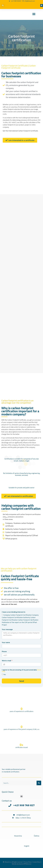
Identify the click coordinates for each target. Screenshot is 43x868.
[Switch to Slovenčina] (13, 836)
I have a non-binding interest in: (14, 612)
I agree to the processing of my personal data (21, 671)
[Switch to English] (19, 7)
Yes (5, 674)
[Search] (39, 783)
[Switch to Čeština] (31, 836)
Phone (4, 652)
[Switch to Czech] (26, 4)
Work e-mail (7, 661)
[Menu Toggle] (34, 14)
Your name (6, 643)
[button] (3, 5)
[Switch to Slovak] (18, 4)
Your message (7, 630)
